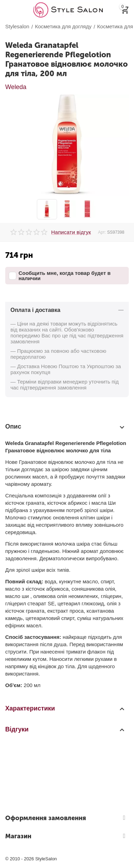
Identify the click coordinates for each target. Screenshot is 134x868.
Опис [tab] (65, 427)
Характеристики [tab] (65, 708)
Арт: (102, 232)
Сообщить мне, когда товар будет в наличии (60, 276)
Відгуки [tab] (65, 729)
